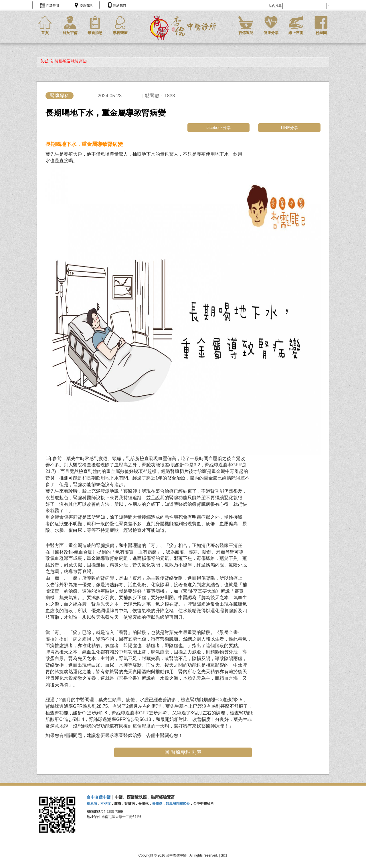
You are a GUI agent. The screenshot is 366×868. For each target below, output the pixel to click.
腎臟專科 (60, 96)
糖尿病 (92, 804)
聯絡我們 (120, 5)
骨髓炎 (157, 804)
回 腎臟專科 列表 (183, 752)
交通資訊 (86, 5)
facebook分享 (218, 128)
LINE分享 (289, 128)
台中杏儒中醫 (99, 797)
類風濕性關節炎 (178, 804)
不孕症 (106, 804)
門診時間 (53, 5)
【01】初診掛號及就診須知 (63, 61)
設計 (224, 855)
